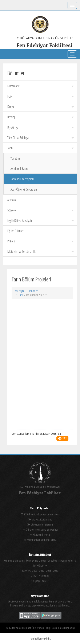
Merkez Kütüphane (40, 520)
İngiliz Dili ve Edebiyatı (41, 220)
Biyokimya (41, 127)
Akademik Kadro (19, 169)
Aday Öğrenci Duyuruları (24, 189)
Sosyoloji (41, 210)
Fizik (41, 96)
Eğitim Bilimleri (16, 231)
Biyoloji (41, 117)
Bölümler (33, 291)
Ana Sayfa (19, 291)
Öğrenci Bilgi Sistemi (40, 525)
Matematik (41, 86)
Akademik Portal (40, 535)
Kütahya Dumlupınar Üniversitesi (40, 514)
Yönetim (15, 158)
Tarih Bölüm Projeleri (22, 179)
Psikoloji (41, 241)
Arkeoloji (12, 200)
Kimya (41, 107)
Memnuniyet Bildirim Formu (40, 540)
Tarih (41, 148)
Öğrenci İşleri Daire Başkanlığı (40, 530)
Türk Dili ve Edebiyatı (41, 138)
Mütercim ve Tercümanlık (41, 251)
